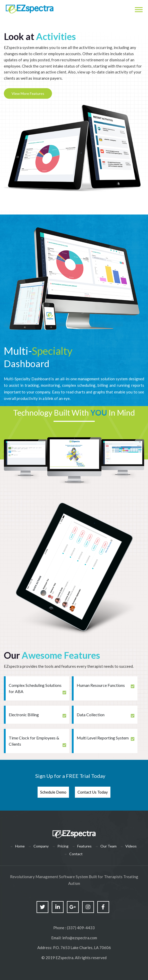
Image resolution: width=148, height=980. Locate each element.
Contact (76, 854)
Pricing (63, 846)
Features (84, 846)
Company (41, 846)
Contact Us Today (93, 792)
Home (20, 846)
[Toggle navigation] (139, 9)
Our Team (108, 846)
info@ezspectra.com (80, 938)
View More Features (28, 93)
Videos (131, 846)
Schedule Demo (53, 792)
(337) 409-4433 (81, 928)
